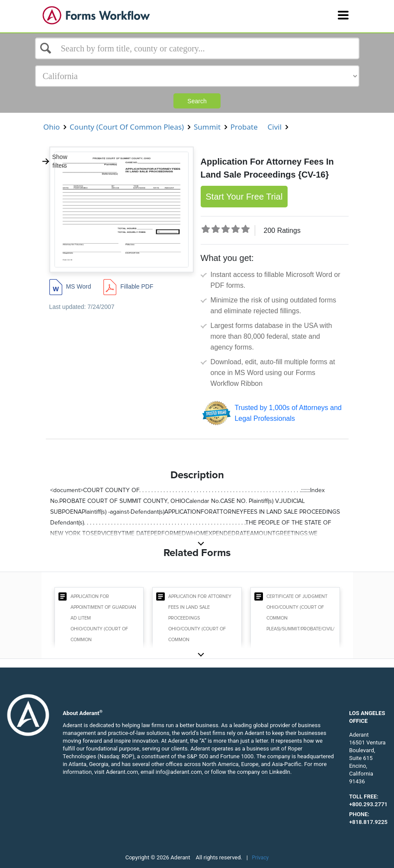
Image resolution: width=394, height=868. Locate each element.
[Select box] (197, 48)
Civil (274, 127)
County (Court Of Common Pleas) (127, 127)
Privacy (261, 858)
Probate (244, 127)
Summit (207, 127)
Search (197, 101)
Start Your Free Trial (244, 197)
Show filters (54, 161)
